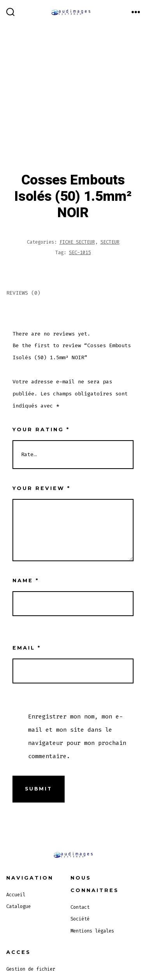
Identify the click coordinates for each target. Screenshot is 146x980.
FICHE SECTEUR (77, 242)
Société (80, 919)
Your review (41, 488)
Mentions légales (92, 931)
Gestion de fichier (31, 969)
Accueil (16, 895)
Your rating (41, 429)
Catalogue (18, 906)
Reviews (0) (23, 293)
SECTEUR (110, 242)
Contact (80, 907)
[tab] (67, 294)
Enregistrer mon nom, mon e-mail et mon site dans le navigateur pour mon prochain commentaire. (77, 737)
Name (26, 580)
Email (27, 648)
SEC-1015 (80, 253)
